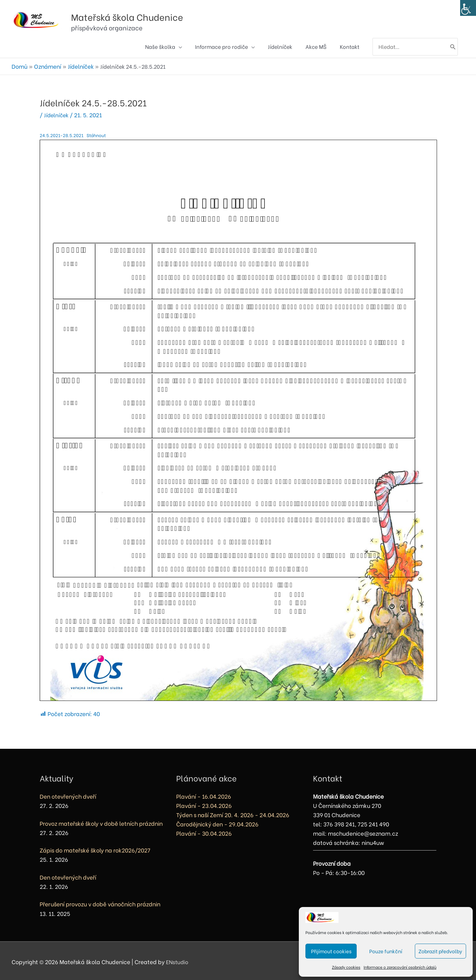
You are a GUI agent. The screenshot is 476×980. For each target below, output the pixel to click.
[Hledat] (452, 47)
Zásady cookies (346, 967)
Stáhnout (98, 133)
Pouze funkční (386, 951)
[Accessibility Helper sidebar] (468, 8)
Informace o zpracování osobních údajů (400, 967)
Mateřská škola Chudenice (159, 13)
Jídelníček (57, 113)
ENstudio (178, 960)
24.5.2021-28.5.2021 (62, 133)
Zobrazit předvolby (440, 951)
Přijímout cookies (331, 951)
